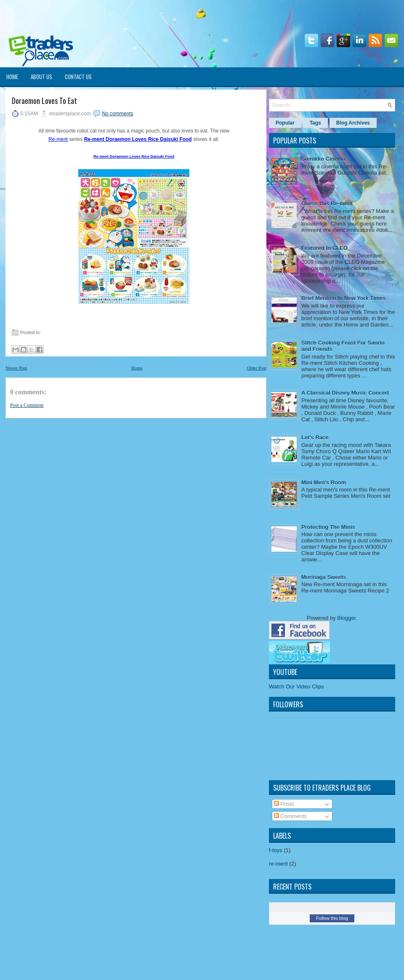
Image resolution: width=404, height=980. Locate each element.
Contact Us (78, 77)
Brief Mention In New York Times (344, 298)
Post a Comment (27, 405)
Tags (315, 123)
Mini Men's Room (324, 482)
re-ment (278, 864)
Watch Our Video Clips (296, 687)
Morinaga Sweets (324, 577)
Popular (285, 123)
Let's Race (315, 437)
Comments (290, 816)
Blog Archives (353, 123)
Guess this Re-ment (327, 203)
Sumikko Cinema (323, 159)
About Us (41, 77)
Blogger (346, 618)
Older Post (256, 368)
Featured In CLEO (324, 248)
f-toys (276, 850)
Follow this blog (332, 918)
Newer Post (16, 368)
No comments (117, 114)
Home (12, 77)
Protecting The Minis (328, 527)
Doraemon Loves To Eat (44, 101)
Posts (284, 804)
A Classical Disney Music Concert (345, 393)
